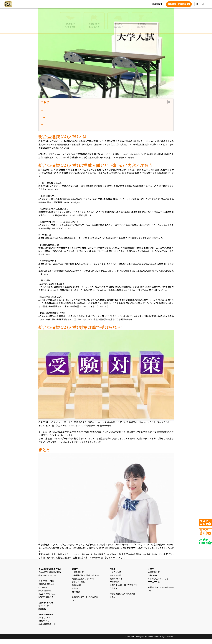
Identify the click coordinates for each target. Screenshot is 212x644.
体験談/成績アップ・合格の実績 (69, 6)
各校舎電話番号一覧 (112, 6)
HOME (58, 2)
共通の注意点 (53, 124)
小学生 (81, 2)
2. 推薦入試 (52, 119)
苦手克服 (76, 596)
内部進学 (76, 593)
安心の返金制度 (45, 595)
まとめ (47, 132)
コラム (130, 2)
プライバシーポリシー (47, 641)
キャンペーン (43, 610)
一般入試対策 (78, 577)
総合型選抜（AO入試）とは (56, 107)
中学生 (90, 2)
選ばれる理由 (70, 2)
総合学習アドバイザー (47, 580)
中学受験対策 (154, 577)
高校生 (99, 2)
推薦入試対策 (115, 580)
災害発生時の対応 (46, 602)
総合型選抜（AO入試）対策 (83, 583)
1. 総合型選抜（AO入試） (58, 115)
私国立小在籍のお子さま (158, 583)
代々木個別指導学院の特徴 (50, 577)
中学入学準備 (154, 587)
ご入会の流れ (44, 592)
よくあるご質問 (93, 6)
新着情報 (121, 2)
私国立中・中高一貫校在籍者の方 (123, 590)
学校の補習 (77, 590)
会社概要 (61, 641)
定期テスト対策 (78, 587)
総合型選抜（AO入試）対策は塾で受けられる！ (65, 128)
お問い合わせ (44, 626)
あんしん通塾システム (47, 598)
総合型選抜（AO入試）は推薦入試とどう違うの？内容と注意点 (72, 111)
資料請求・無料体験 (46, 589)
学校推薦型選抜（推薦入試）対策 (85, 580)
